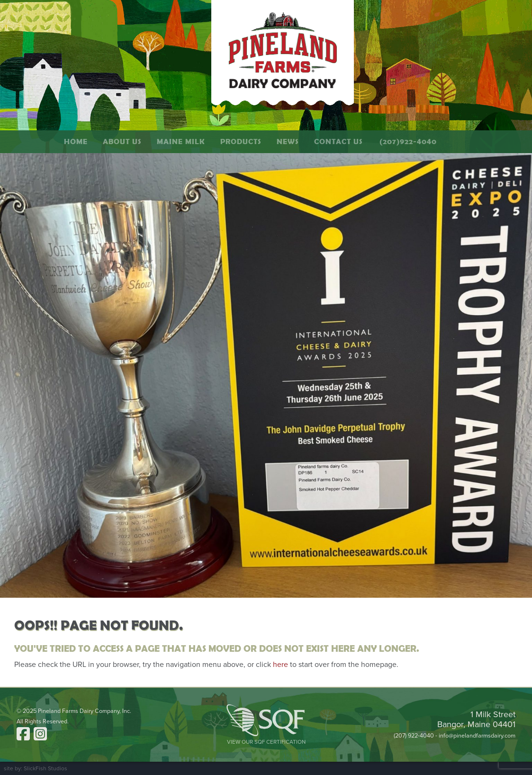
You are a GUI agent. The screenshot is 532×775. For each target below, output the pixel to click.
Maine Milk (181, 141)
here (280, 665)
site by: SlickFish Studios (36, 768)
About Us (122, 141)
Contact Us (338, 141)
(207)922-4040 (408, 141)
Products (241, 141)
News (288, 141)
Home (76, 141)
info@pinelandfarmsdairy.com (477, 736)
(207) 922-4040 (414, 736)
